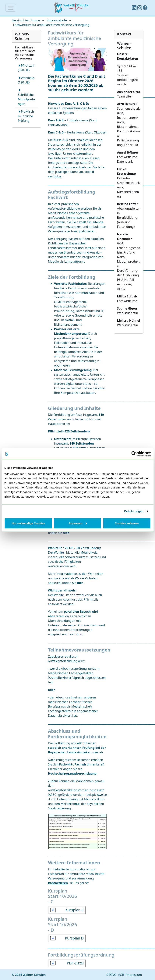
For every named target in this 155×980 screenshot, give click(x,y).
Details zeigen (134, 511)
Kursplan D (74, 938)
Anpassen (78, 523)
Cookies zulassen (127, 523)
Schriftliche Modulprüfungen (26, 97)
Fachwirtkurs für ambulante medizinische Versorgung (51, 25)
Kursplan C (74, 910)
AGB (121, 975)
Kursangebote (57, 20)
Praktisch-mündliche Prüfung (26, 116)
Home (36, 20)
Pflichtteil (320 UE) (26, 68)
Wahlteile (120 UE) (26, 80)
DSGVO (111, 975)
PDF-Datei (75, 963)
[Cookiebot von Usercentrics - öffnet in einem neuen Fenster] (134, 454)
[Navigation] (11, 8)
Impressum (134, 975)
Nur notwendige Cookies (28, 523)
